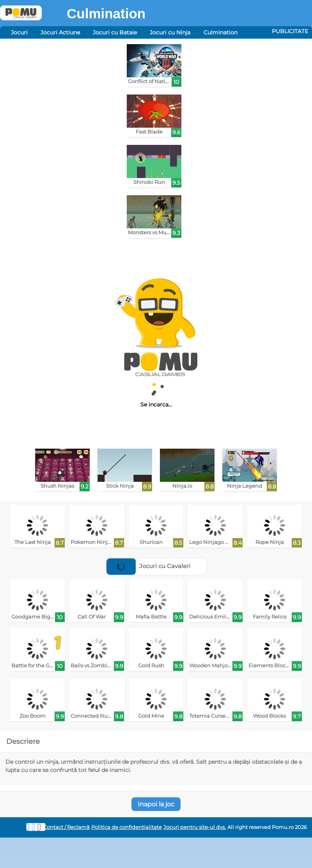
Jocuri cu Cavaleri (148, 566)
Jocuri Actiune (60, 32)
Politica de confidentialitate (127, 827)
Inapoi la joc (156, 804)
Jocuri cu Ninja (170, 32)
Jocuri (19, 32)
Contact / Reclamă (66, 827)
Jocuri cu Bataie (115, 32)
